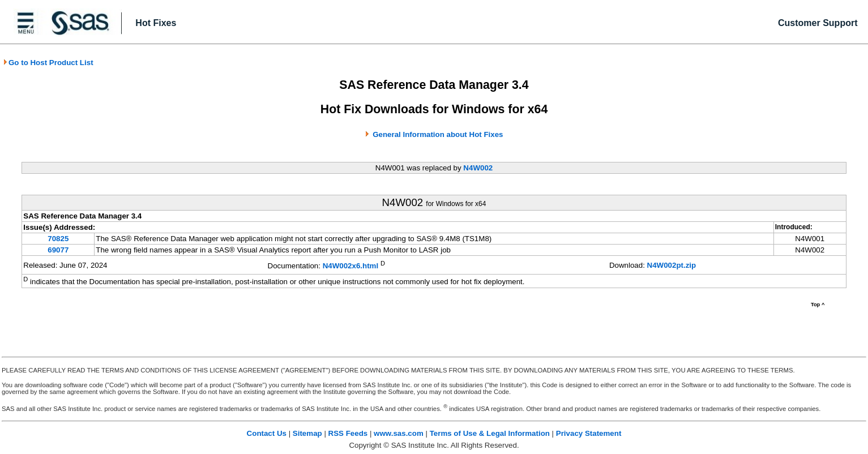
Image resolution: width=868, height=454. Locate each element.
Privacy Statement (589, 433)
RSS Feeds (348, 433)
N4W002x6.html (351, 266)
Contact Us (267, 433)
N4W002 (478, 168)
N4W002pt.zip (672, 265)
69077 (58, 250)
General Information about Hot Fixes (438, 134)
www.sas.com (399, 433)
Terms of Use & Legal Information (490, 433)
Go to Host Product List (48, 63)
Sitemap (307, 433)
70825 (58, 239)
